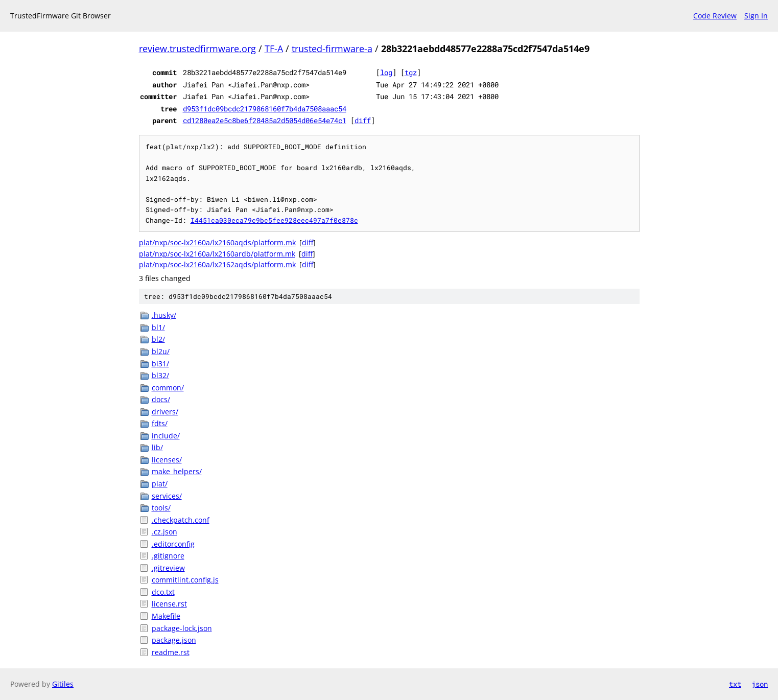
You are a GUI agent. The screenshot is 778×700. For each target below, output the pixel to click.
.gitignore (168, 556)
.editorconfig (173, 544)
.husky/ (164, 315)
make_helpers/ (177, 471)
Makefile (166, 616)
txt (735, 684)
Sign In (756, 16)
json (760, 684)
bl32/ (160, 375)
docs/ (161, 399)
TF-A (274, 49)
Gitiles (63, 684)
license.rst (169, 604)
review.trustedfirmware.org (197, 49)
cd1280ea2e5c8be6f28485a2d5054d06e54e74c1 (265, 120)
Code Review (715, 16)
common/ (168, 388)
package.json (174, 640)
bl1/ (158, 327)
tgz (411, 72)
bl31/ (160, 364)
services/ (167, 496)
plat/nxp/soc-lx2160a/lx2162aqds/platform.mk (217, 264)
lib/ (157, 447)
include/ (166, 436)
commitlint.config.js (185, 580)
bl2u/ (161, 351)
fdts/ (160, 423)
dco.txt (163, 592)
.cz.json (164, 532)
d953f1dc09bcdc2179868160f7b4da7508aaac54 (265, 109)
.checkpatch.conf (181, 520)
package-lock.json (182, 628)
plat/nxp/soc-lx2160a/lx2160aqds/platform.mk (217, 242)
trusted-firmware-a (332, 49)
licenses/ (167, 460)
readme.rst (171, 652)
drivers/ (165, 412)
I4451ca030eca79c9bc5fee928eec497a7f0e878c (274, 220)
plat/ (160, 484)
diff (363, 120)
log (386, 72)
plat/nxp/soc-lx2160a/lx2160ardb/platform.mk (217, 254)
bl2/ (158, 339)
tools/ (161, 508)
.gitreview (168, 568)
